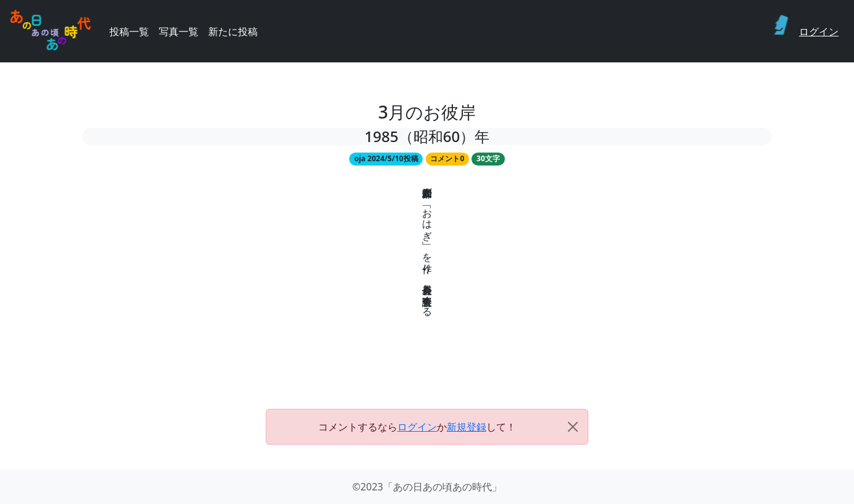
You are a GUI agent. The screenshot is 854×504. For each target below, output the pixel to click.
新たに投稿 (233, 31)
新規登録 (467, 427)
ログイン (819, 31)
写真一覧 (179, 31)
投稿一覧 (129, 31)
